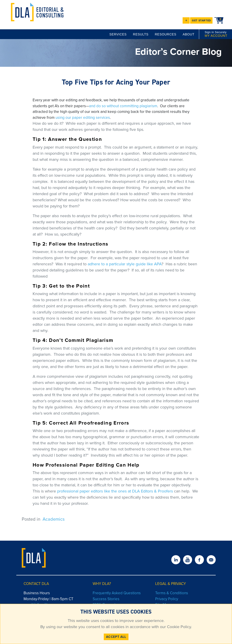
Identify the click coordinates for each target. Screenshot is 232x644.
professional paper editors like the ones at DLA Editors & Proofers (115, 491)
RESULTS (141, 34)
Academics (54, 519)
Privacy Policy (167, 599)
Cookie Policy (178, 627)
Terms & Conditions (172, 593)
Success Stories (106, 599)
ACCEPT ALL (116, 637)
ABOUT (188, 34)
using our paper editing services (83, 118)
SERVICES (118, 34)
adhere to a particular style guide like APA (125, 264)
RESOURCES (166, 34)
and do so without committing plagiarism (123, 106)
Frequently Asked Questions (117, 593)
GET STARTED (202, 20)
